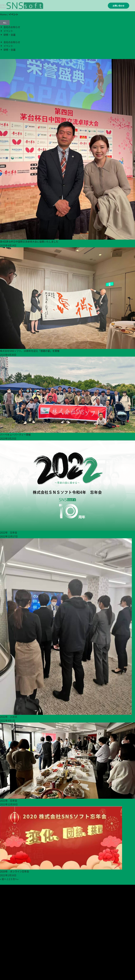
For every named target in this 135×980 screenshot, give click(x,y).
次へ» (15, 879)
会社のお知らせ (12, 27)
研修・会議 (9, 35)
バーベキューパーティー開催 (15, 435)
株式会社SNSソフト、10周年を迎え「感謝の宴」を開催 (30, 351)
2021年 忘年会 (9, 801)
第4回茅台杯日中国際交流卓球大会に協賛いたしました (29, 241)
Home (3, 14)
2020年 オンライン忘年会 (15, 871)
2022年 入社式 (9, 717)
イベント (8, 31)
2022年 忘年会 (9, 532)
